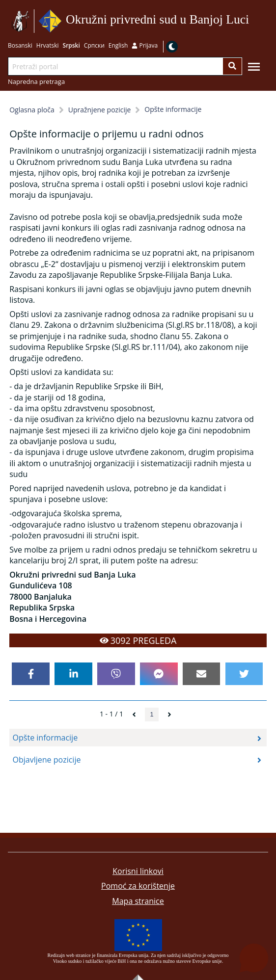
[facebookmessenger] (159, 674)
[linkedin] (73, 674)
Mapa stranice (138, 901)
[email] (201, 674)
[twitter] (244, 674)
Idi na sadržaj (253, 21)
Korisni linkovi (138, 871)
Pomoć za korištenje (138, 886)
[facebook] (30, 674)
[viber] (116, 674)
